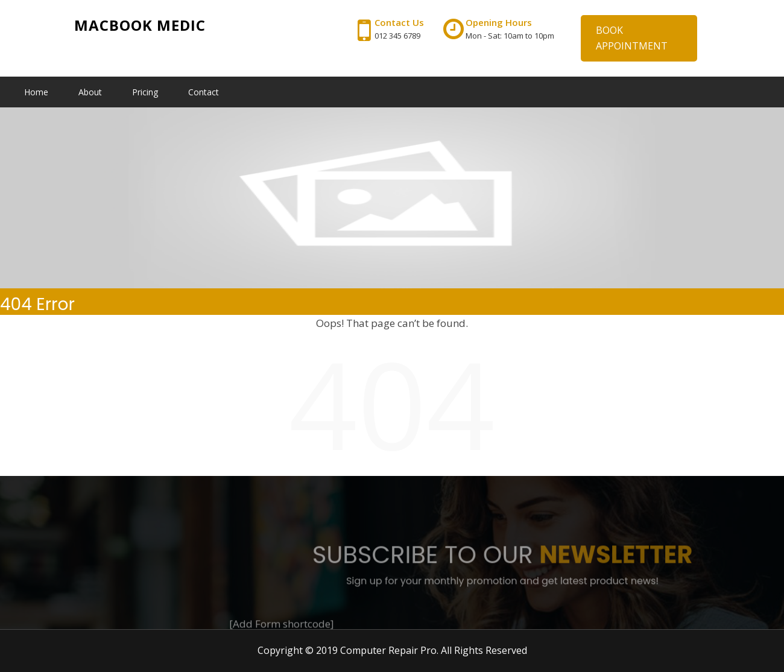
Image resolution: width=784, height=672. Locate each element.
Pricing (145, 92)
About (90, 92)
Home (36, 92)
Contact (204, 92)
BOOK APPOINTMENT (632, 38)
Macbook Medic (140, 25)
